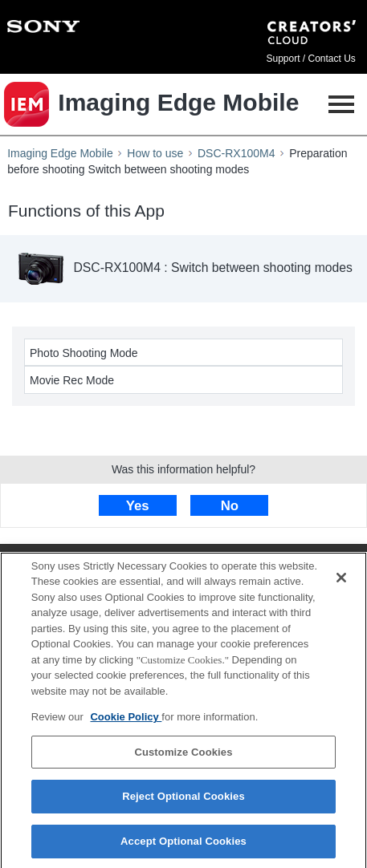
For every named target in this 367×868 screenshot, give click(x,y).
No (230, 506)
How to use (155, 153)
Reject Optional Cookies (183, 802)
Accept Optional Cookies (183, 847)
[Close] (341, 582)
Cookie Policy (126, 722)
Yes (138, 506)
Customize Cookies (183, 757)
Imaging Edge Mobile (60, 153)
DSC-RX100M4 (236, 153)
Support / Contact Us (310, 59)
